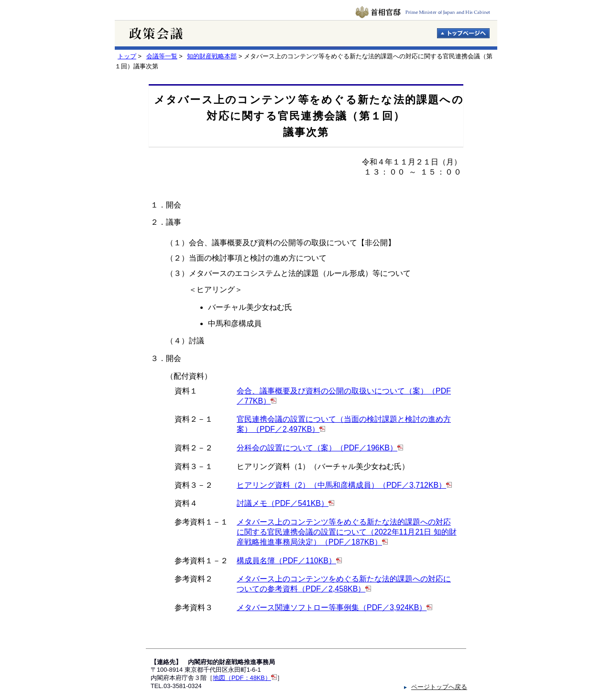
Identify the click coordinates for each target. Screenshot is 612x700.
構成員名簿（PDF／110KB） (286, 561)
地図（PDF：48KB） (242, 678)
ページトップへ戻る (439, 687)
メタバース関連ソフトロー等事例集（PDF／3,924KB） (332, 607)
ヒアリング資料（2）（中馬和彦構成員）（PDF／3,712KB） (341, 485)
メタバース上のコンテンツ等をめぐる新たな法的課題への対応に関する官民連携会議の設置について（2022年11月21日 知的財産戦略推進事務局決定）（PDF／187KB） (347, 532)
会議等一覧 (162, 56)
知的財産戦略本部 (212, 56)
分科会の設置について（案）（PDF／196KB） (317, 448)
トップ (127, 56)
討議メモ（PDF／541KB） (283, 503)
